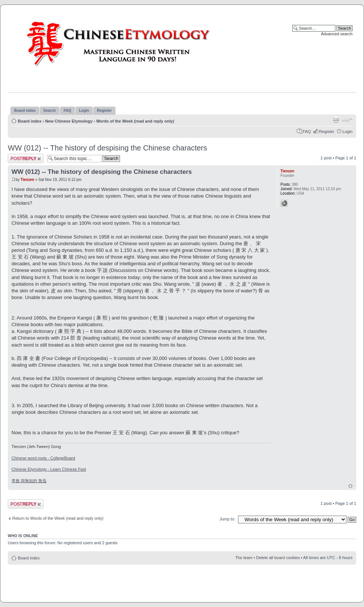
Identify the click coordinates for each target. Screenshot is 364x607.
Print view (336, 120)
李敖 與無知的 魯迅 (29, 481)
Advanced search (337, 34)
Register (327, 132)
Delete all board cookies (278, 558)
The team (244, 558)
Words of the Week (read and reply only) (135, 121)
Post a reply (26, 158)
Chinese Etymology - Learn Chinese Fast (49, 469)
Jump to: (227, 519)
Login (347, 132)
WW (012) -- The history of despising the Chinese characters (108, 148)
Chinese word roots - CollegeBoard (43, 458)
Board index (30, 121)
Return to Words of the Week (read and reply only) (58, 518)
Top (350, 486)
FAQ (307, 132)
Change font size (347, 120)
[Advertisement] (182, 581)
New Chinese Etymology (69, 121)
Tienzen (27, 180)
